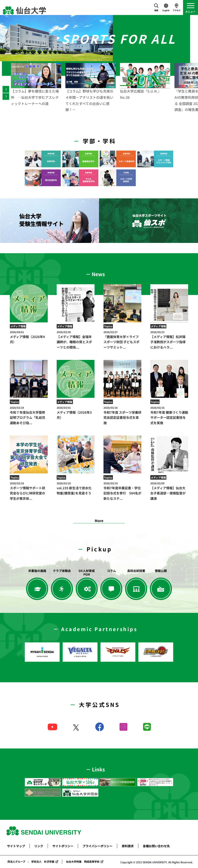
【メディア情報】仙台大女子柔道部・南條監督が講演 (169, 491)
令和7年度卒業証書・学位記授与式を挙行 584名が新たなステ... (122, 491)
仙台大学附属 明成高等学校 (83, 861)
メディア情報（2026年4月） (29, 337)
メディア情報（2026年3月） (76, 413)
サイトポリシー (63, 846)
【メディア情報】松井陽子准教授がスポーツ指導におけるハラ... (169, 340)
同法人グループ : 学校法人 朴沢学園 (31, 861)
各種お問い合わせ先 (156, 846)
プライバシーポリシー (98, 846)
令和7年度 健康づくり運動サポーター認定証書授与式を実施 (169, 415)
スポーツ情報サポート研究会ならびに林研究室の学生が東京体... (29, 491)
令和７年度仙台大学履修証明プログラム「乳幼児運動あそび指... (29, 415)
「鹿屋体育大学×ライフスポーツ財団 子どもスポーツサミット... (122, 340)
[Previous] (6, 89)
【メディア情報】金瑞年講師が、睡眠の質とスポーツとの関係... (76, 340)
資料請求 (128, 846)
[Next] (6, 97)
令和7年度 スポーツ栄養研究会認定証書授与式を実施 (122, 415)
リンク (39, 846)
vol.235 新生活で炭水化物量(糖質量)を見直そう (76, 488)
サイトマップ (16, 846)
